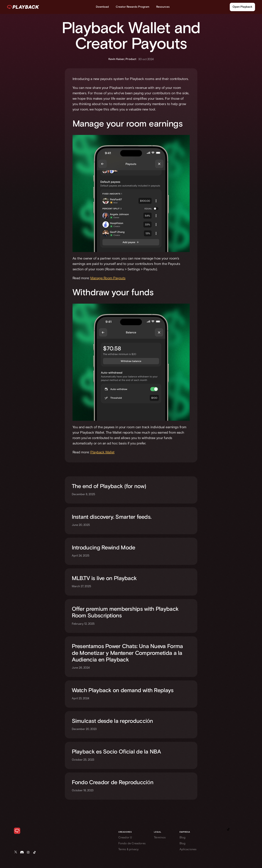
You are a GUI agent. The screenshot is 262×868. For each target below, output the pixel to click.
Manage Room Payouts (108, 278)
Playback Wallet (102, 452)
